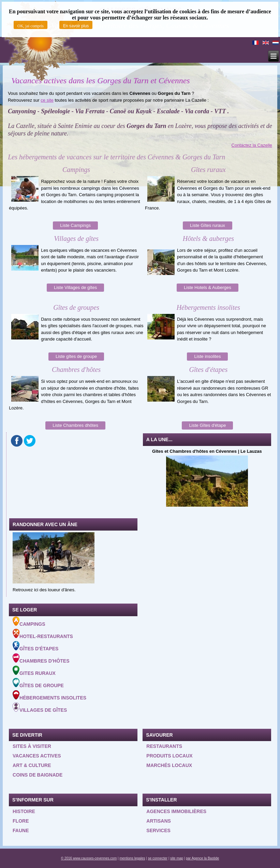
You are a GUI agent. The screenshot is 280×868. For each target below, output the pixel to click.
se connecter (158, 858)
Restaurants (164, 746)
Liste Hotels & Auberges (208, 287)
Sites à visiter (32, 746)
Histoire (24, 811)
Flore (21, 821)
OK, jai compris (31, 26)
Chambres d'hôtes (41, 659)
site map (177, 858)
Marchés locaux (169, 765)
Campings (29, 622)
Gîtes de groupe (38, 683)
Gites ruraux (34, 671)
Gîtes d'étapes (35, 646)
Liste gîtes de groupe (76, 356)
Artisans (159, 821)
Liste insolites (207, 356)
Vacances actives (37, 756)
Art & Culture (32, 765)
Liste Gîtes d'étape (207, 425)
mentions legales (132, 858)
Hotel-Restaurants (43, 634)
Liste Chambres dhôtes (75, 425)
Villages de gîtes (40, 708)
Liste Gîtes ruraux (208, 225)
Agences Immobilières (176, 811)
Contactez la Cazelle (252, 145)
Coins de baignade (38, 775)
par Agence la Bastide (202, 858)
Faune (21, 830)
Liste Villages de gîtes (75, 287)
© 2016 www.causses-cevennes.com (89, 858)
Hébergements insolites (49, 695)
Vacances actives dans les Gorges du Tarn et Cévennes (100, 81)
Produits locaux (169, 756)
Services (158, 830)
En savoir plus (76, 26)
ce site (47, 100)
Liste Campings (75, 225)
